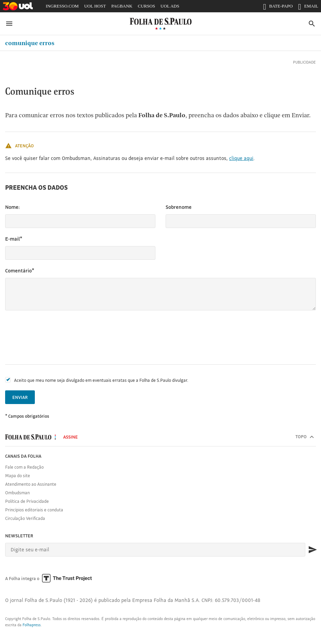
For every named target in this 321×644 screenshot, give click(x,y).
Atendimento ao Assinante (31, 484)
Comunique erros (30, 43)
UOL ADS (170, 6)
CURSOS (147, 6)
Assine (71, 437)
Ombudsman (17, 493)
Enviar (20, 397)
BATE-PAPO (278, 8)
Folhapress (32, 625)
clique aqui (241, 158)
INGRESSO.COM (62, 6)
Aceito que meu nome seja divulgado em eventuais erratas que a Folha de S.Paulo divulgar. (101, 380)
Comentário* (20, 271)
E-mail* (14, 239)
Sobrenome (179, 207)
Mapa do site (18, 475)
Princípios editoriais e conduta (34, 510)
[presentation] (57, 337)
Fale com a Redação (24, 467)
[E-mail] (155, 550)
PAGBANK (122, 6)
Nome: (12, 207)
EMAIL (308, 8)
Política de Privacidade (27, 501)
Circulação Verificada (25, 518)
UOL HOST (95, 6)
